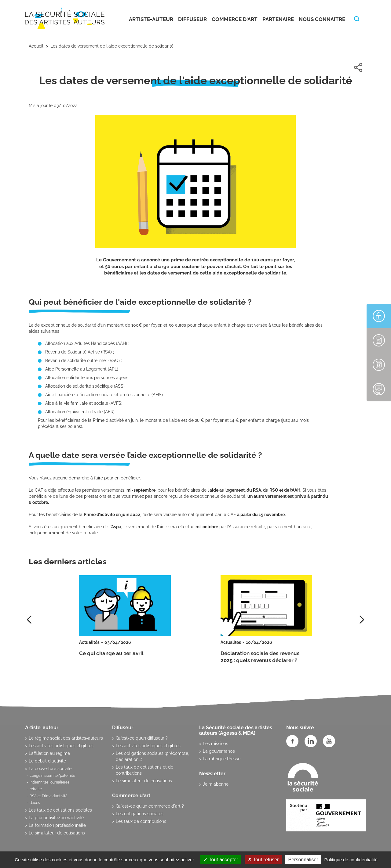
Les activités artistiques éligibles (61, 746)
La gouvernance (219, 751)
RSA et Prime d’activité (49, 796)
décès (35, 803)
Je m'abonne (216, 784)
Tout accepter (221, 860)
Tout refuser (263, 860)
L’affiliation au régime (49, 753)
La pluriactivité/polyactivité (56, 818)
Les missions (216, 744)
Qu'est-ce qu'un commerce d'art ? (150, 806)
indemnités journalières (49, 782)
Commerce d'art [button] (235, 19)
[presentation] (362, 620)
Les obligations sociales (140, 814)
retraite (36, 789)
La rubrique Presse (222, 759)
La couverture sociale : (51, 769)
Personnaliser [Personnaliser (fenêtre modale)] (303, 860)
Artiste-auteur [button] (151, 19)
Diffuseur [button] (192, 19)
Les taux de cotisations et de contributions (144, 770)
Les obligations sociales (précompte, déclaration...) (152, 756)
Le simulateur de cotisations (57, 833)
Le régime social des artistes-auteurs (66, 738)
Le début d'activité (47, 761)
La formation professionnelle (57, 825)
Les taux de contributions (141, 821)
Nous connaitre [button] (322, 19)
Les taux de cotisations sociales (60, 810)
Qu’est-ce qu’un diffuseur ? (142, 738)
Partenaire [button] (278, 19)
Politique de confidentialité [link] (351, 860)
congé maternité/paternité (52, 776)
